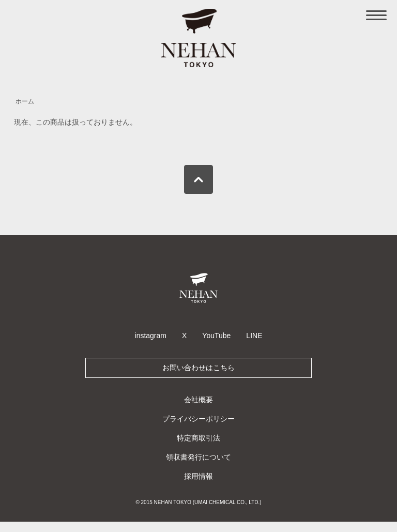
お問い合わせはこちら (198, 368)
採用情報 (198, 476)
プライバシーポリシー (198, 419)
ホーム (25, 101)
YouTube (216, 336)
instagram (151, 336)
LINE (254, 336)
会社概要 (198, 400)
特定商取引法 (198, 438)
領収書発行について (198, 457)
